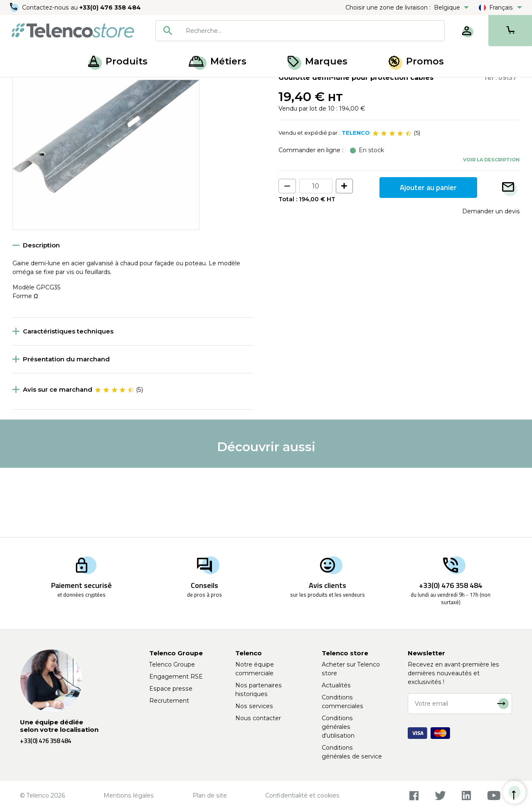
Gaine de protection (137, 86)
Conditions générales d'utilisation (338, 727)
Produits (118, 61)
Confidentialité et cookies (302, 795)
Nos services (254, 706)
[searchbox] (312, 31)
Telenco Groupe (172, 664)
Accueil (22, 86)
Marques (318, 61)
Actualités (336, 685)
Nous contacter (258, 718)
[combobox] (300, 31)
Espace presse (171, 689)
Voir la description (491, 229)
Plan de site (210, 795)
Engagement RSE (176, 677)
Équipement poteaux (71, 86)
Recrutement (169, 701)
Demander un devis (491, 281)
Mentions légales (129, 795)
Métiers (218, 61)
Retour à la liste (38, 104)
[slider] (392, 203)
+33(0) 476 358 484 (110, 7)
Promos (416, 61)
